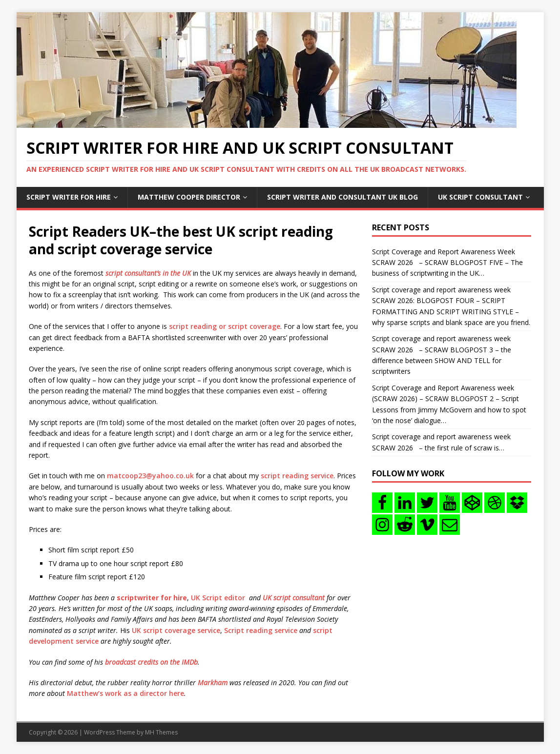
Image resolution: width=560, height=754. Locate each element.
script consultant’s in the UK (148, 273)
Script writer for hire (69, 197)
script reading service (297, 476)
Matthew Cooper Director (189, 197)
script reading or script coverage (225, 326)
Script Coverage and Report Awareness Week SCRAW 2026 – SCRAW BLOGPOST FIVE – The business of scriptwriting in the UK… (447, 263)
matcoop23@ (130, 476)
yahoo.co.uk (173, 476)
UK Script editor (218, 598)
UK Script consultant (480, 197)
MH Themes (161, 732)
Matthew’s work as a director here (125, 693)
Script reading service (261, 630)
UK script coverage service (176, 630)
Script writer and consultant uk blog (342, 197)
